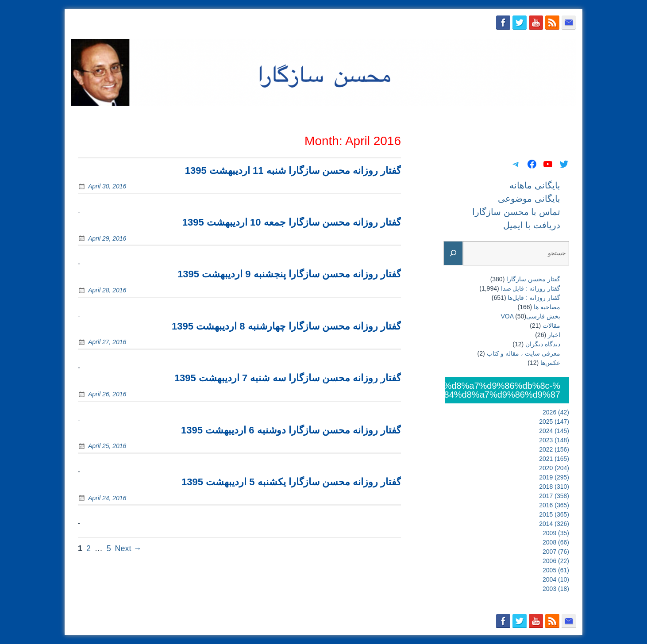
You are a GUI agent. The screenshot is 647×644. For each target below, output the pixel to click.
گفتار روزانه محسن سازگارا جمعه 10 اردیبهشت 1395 (292, 222)
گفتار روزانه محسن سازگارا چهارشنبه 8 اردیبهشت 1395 (286, 326)
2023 (554, 440)
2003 (556, 589)
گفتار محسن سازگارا (533, 279)
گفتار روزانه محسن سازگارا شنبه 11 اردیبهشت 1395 (293, 171)
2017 (554, 496)
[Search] (453, 253)
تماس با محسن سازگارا (486, 116)
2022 (554, 449)
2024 (554, 431)
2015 (554, 514)
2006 (556, 561)
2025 (554, 422)
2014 (554, 524)
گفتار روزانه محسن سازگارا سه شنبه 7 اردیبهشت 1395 (288, 378)
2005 (556, 570)
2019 (554, 477)
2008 (556, 542)
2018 (554, 487)
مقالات (551, 326)
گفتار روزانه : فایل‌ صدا (531, 288)
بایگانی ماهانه (366, 116)
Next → (128, 548)
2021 (554, 459)
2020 (554, 468)
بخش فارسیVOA (531, 316)
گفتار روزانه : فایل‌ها (534, 298)
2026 (556, 412)
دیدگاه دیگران (543, 344)
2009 (556, 533)
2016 (554, 505)
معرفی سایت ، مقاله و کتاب (524, 353)
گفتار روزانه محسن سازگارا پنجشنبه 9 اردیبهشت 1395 (289, 274)
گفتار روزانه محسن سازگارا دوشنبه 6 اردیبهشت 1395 (291, 430)
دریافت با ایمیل (550, 116)
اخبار (554, 335)
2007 (556, 552)
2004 (556, 579)
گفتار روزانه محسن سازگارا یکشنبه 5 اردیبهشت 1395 (291, 482)
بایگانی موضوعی (420, 116)
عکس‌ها (550, 363)
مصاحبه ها (547, 307)
